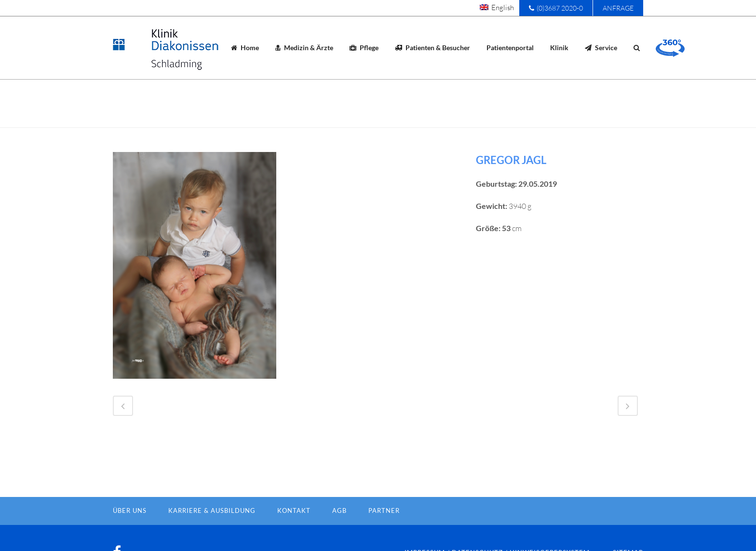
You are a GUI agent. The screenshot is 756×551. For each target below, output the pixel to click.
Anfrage (618, 8)
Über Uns (130, 526)
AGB (339, 526)
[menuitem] (497, 7)
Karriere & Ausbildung (212, 526)
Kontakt (294, 526)
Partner (384, 526)
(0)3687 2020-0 (556, 8)
